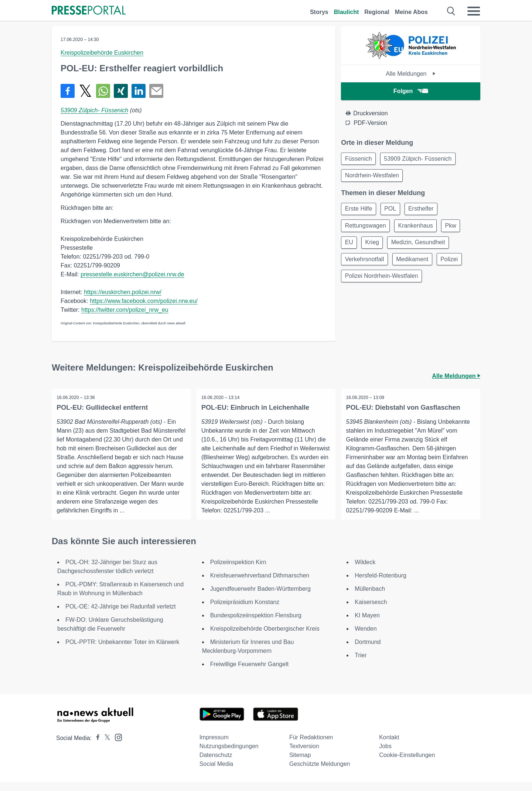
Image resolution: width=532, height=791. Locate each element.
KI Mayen (367, 625)
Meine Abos (411, 12)
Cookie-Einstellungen (407, 764)
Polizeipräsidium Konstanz (245, 611)
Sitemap (300, 764)
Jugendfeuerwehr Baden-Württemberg (260, 598)
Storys (319, 12)
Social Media (216, 773)
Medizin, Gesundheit (423, 247)
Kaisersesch (371, 611)
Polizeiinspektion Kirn (238, 571)
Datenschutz (216, 764)
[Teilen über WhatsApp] (103, 91)
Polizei (454, 264)
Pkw (456, 229)
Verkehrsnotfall (365, 264)
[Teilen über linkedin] (139, 91)
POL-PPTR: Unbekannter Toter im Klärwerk (122, 651)
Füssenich (359, 159)
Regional (377, 12)
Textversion (304, 755)
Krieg (375, 247)
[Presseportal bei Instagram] (116, 746)
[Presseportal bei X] (105, 747)
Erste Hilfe (359, 211)
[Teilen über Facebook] (68, 91)
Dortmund (368, 651)
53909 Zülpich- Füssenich (94, 110)
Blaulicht (347, 12)
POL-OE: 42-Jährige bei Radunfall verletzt (121, 616)
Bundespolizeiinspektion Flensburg (256, 625)
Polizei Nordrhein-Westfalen (382, 282)
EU (350, 247)
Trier (361, 664)
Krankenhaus (418, 229)
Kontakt (389, 746)
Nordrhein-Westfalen (373, 177)
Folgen (411, 91)
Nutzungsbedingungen (229, 755)
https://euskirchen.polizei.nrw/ (123, 292)
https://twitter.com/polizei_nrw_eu (125, 310)
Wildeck (365, 571)
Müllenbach (370, 598)
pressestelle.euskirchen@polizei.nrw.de (132, 274)
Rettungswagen (366, 229)
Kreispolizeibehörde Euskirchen (102, 53)
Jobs (385, 755)
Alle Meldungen (411, 74)
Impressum (214, 746)
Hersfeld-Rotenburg (381, 585)
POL (393, 211)
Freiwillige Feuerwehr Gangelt (250, 673)
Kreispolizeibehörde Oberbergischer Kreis (265, 638)
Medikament (415, 264)
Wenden (366, 638)
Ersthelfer (426, 211)
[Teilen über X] (85, 91)
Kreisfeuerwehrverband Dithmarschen (260, 585)
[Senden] (156, 91)
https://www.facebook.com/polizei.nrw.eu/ (144, 301)
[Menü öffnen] (474, 11)
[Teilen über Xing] (121, 91)
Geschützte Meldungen (320, 773)
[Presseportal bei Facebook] (96, 747)
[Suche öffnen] (451, 11)
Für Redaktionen (311, 746)
